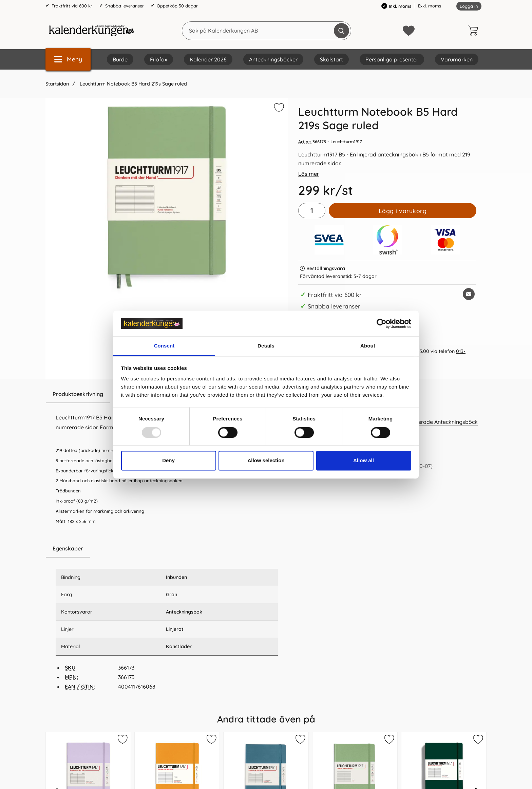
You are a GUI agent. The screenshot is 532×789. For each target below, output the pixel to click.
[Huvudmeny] (68, 59)
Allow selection (266, 461)
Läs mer (309, 174)
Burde (120, 59)
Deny (168, 461)
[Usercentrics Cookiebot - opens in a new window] (382, 323)
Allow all (364, 461)
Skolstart (331, 59)
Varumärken (457, 59)
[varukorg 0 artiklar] (475, 31)
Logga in (469, 6)
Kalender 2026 (208, 59)
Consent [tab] (164, 346)
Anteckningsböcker (273, 59)
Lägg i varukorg (403, 211)
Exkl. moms (430, 6)
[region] (167, 549)
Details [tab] (266, 346)
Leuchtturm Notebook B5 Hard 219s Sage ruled (133, 84)
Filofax (159, 59)
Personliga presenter (392, 59)
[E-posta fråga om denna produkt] (469, 294)
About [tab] (368, 346)
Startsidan (57, 84)
